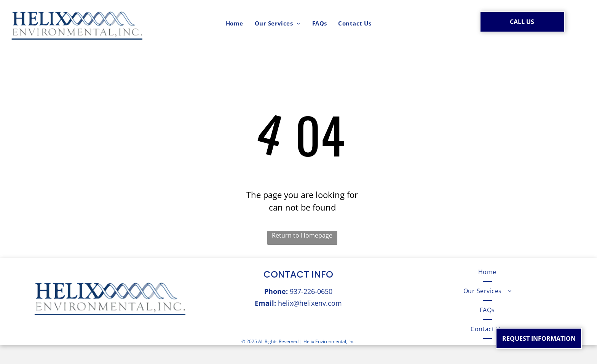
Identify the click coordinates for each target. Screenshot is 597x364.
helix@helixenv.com (310, 303)
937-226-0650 (311, 291)
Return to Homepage (302, 235)
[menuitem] (235, 23)
